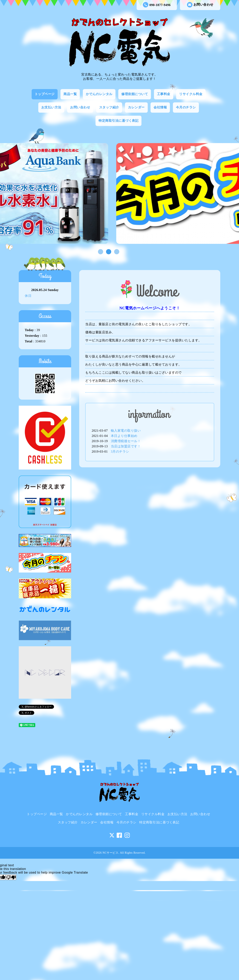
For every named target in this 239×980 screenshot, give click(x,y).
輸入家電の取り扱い (126, 431)
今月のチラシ (186, 107)
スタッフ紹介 (109, 107)
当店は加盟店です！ (126, 446)
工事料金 (164, 94)
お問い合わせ (200, 5)
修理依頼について (135, 94)
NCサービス (110, 853)
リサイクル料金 (191, 94)
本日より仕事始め (124, 436)
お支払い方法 (51, 107)
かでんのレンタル (99, 94)
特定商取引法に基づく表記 (118, 121)
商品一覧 (70, 94)
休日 (28, 296)
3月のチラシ (120, 452)
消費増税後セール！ (126, 441)
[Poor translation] (11, 877)
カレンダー (136, 107)
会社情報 (160, 107)
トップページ (45, 94)
